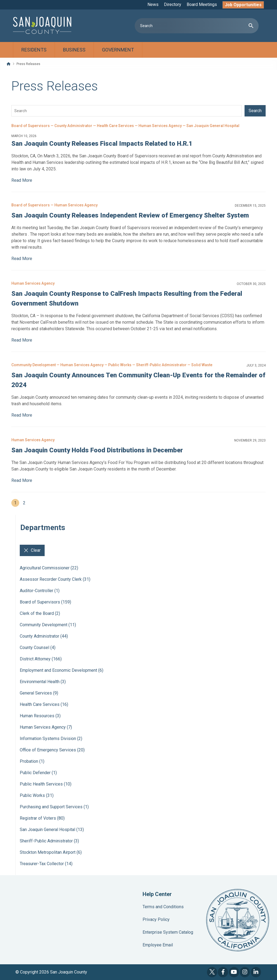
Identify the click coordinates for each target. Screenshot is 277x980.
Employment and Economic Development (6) (62, 670)
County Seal (238, 920)
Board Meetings (202, 4)
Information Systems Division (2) (51, 739)
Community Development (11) (48, 625)
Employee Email (158, 945)
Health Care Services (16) (44, 704)
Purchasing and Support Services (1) (54, 807)
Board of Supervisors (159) (45, 602)
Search (255, 111)
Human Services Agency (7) (46, 727)
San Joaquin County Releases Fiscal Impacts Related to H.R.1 (102, 144)
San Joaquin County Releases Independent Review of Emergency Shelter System (130, 215)
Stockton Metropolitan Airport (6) (51, 852)
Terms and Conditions (163, 907)
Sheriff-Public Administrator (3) (49, 841)
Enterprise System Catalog (168, 932)
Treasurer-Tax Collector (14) (46, 864)
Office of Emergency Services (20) (52, 750)
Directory (173, 4)
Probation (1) (32, 761)
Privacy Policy (156, 919)
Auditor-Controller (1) (40, 591)
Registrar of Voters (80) (42, 818)
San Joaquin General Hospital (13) (52, 830)
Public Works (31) (37, 795)
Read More (22, 180)
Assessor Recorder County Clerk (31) (55, 579)
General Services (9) (39, 693)
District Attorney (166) (41, 659)
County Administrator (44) (44, 636)
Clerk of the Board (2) (40, 613)
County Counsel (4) (38, 648)
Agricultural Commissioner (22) (49, 568)
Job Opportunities (243, 5)
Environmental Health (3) (43, 682)
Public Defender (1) (38, 773)
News (153, 4)
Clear (32, 550)
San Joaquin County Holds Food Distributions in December (97, 450)
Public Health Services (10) (46, 784)
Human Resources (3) (40, 716)
